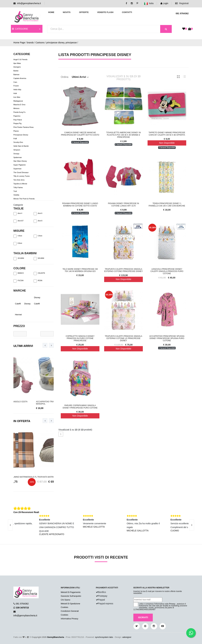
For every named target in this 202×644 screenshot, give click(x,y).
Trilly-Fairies (18, 187)
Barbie (16, 71)
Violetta (16, 195)
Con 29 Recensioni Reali (26, 512)
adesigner (127, 637)
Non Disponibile (167, 143)
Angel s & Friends (20, 59)
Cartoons (40, 43)
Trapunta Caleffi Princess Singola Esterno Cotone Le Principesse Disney (123, 338)
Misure (19, 231)
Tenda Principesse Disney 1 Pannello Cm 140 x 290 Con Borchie (167, 205)
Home (51, 12)
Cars (15, 82)
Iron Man (17, 97)
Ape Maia (17, 63)
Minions (16, 108)
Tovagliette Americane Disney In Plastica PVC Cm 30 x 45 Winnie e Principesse (123, 135)
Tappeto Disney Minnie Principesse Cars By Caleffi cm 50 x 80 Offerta (167, 134)
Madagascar (18, 101)
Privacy (172, 604)
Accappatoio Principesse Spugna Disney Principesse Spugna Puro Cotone (167, 338)
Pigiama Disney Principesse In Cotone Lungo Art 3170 (123, 205)
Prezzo (19, 326)
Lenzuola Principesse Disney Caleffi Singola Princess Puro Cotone (167, 271)
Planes (16, 131)
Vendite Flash (105, 12)
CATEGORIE (20, 29)
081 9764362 (22, 604)
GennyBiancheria (56, 637)
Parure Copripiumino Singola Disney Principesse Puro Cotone (80, 407)
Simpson (17, 150)
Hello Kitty (17, 90)
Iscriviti (143, 617)
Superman (17, 169)
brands (30, 43)
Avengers (17, 67)
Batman (16, 75)
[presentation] (45, 345)
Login (164, 3)
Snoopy (16, 154)
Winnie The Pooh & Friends (24, 199)
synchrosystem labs (104, 637)
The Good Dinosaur (21, 172)
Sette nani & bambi (21, 146)
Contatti (127, 12)
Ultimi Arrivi (23, 346)
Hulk (15, 93)
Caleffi (16, 304)
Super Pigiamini (19, 165)
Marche (20, 291)
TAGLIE (19, 208)
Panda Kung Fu (19, 112)
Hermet (17, 315)
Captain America (20, 78)
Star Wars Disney (20, 161)
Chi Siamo (65, 600)
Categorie (18, 205)
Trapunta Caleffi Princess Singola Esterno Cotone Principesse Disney (123, 270)
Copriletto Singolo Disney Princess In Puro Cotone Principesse (80, 338)
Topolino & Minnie (20, 184)
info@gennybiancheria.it (29, 3)
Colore (19, 268)
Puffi (15, 139)
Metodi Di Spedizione (70, 604)
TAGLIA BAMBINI (25, 253)
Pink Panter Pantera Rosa (23, 127)
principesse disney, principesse (62, 43)
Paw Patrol (18, 120)
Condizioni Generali (70, 611)
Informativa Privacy (70, 619)
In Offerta (22, 421)
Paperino (17, 116)
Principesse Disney (21, 135)
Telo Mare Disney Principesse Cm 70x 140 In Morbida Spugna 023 (80, 270)
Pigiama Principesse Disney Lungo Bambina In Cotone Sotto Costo (80, 205)
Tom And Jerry (19, 180)
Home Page (19, 43)
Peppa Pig (17, 124)
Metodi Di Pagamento (71, 592)
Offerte (84, 12)
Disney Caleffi (37, 301)
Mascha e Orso (19, 105)
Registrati (182, 3)
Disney (26, 304)
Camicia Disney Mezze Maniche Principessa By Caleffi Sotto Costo (80, 134)
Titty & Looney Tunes (22, 176)
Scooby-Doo (18, 142)
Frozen (16, 86)
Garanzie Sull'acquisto (71, 596)
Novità (67, 12)
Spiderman (18, 157)
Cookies (64, 607)
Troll (15, 191)
